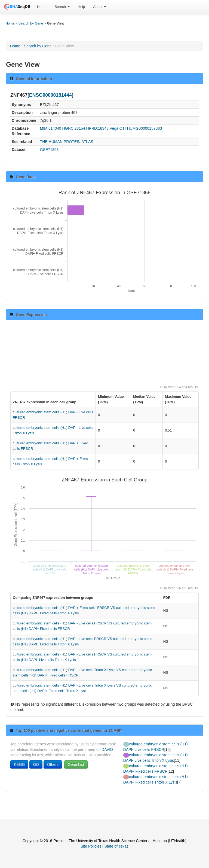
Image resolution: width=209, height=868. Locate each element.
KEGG (19, 764)
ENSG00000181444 (50, 95)
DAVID (107, 749)
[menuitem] (42, 7)
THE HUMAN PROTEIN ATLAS (67, 142)
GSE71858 (49, 150)
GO (36, 764)
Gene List (76, 764)
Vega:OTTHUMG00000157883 (136, 128)
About (100, 7)
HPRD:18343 (97, 128)
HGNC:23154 (74, 128)
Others (53, 764)
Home (42, 7)
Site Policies (91, 846)
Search (62, 7)
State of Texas (116, 846)
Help (82, 7)
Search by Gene (31, 23)
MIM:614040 (51, 128)
